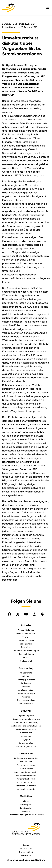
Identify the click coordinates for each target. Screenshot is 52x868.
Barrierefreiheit (26, 852)
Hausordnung (26, 736)
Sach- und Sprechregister (26, 772)
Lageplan (26, 739)
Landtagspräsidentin (26, 680)
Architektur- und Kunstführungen (26, 726)
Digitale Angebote (26, 716)
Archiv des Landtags (26, 782)
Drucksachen (26, 762)
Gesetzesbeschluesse (26, 765)
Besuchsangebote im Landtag (26, 719)
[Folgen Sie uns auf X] (18, 614)
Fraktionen (26, 683)
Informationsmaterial (26, 789)
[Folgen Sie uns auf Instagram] (34, 614)
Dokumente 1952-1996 (26, 775)
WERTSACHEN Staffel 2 (26, 633)
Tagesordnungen (26, 640)
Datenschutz (26, 848)
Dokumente (26, 754)
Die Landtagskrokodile (26, 746)
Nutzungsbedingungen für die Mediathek (26, 815)
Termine (26, 637)
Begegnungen (26, 644)
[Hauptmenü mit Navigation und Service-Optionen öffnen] (48, 8)
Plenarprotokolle (26, 769)
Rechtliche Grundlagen (26, 786)
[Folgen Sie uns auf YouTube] (26, 614)
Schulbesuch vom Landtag (26, 722)
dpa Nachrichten (26, 654)
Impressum (26, 855)
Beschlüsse (26, 647)
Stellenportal (26, 661)
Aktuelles (26, 625)
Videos (26, 801)
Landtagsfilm (26, 808)
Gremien (26, 686)
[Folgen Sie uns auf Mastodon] (43, 614)
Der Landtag (26, 668)
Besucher (26, 711)
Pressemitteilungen (26, 630)
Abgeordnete (26, 673)
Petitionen (26, 697)
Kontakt (26, 845)
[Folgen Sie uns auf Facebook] (9, 614)
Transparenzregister (26, 700)
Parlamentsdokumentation (26, 758)
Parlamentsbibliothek (26, 779)
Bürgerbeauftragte (26, 693)
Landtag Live (26, 804)
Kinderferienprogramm (26, 729)
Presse (26, 657)
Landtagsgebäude (26, 690)
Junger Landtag (26, 743)
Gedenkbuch (26, 733)
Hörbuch (26, 811)
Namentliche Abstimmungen (26, 650)
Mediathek (26, 796)
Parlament (26, 676)
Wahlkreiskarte (26, 703)
